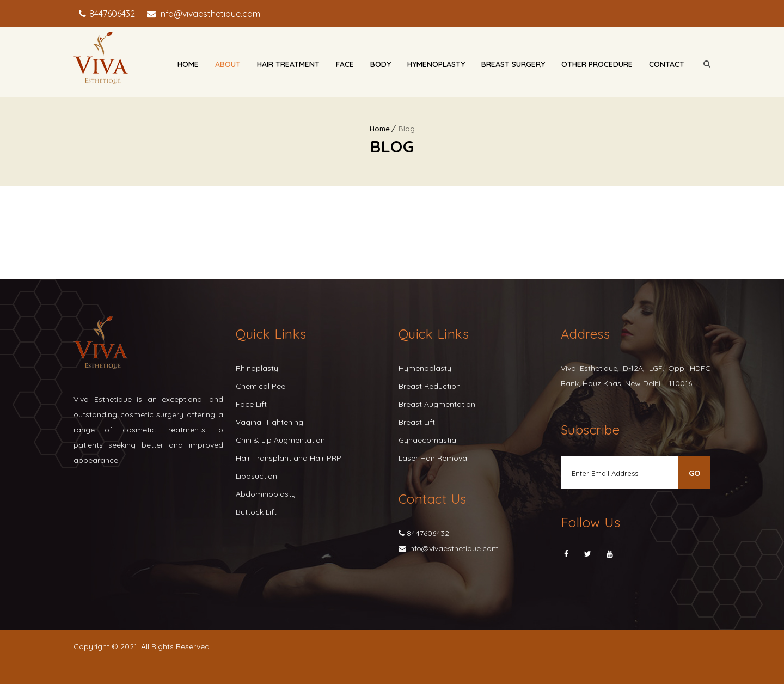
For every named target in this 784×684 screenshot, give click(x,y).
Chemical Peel (261, 386)
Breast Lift (417, 422)
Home (188, 64)
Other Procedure (597, 64)
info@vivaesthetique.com (209, 14)
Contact (667, 64)
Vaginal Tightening (269, 422)
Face (345, 64)
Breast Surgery (513, 64)
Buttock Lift (256, 512)
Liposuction (256, 476)
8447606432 (111, 14)
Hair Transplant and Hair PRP (289, 458)
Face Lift (251, 404)
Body (381, 64)
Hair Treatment (288, 64)
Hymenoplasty (436, 64)
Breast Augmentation (437, 404)
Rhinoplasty (257, 368)
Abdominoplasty (266, 494)
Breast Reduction (430, 386)
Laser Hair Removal (434, 458)
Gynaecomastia (427, 440)
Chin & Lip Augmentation (280, 440)
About (228, 64)
